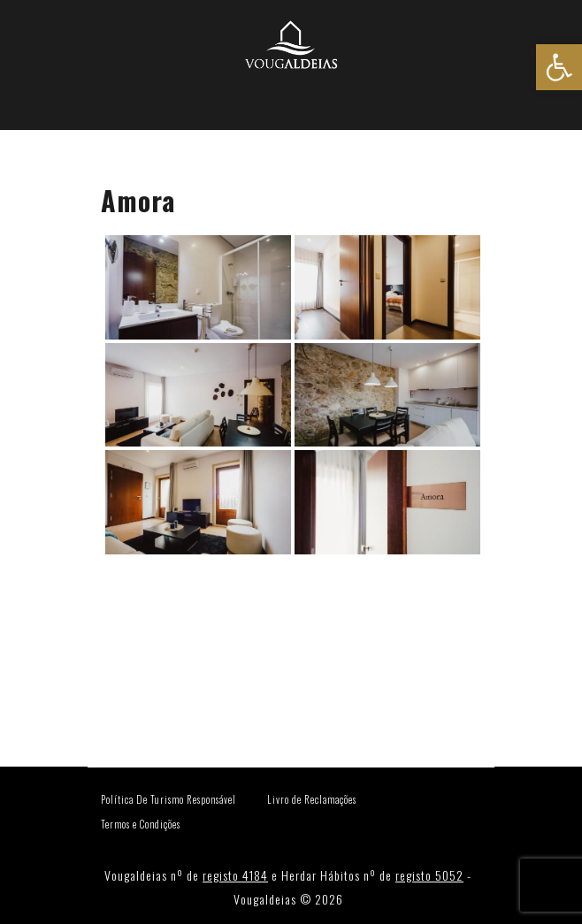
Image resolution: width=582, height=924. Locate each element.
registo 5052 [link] (429, 875)
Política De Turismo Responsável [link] (168, 799)
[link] (559, 67)
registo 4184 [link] (235, 875)
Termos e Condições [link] (141, 824)
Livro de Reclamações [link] (312, 799)
